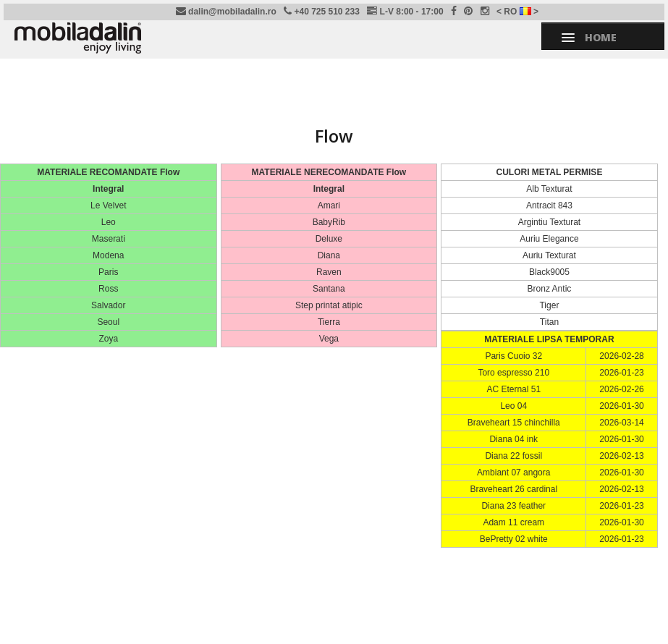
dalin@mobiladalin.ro (226, 11)
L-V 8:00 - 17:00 (405, 11)
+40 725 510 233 (322, 11)
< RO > (517, 12)
